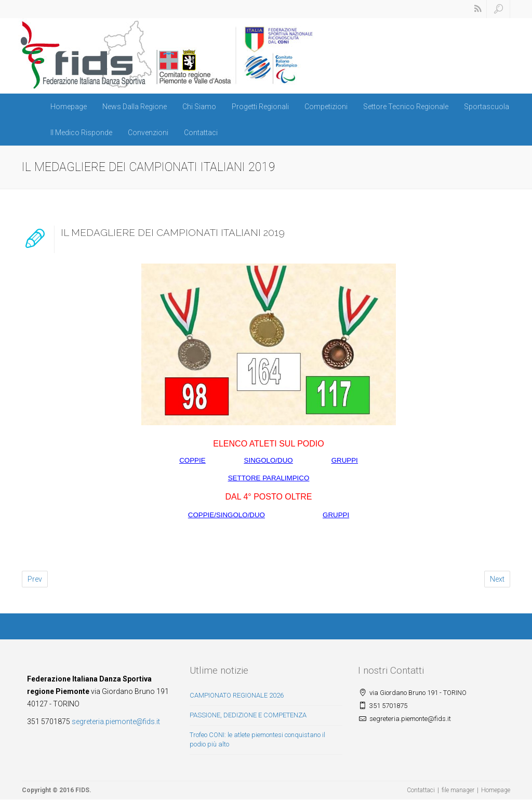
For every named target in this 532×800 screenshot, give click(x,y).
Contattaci (201, 133)
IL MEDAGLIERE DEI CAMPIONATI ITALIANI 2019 (173, 232)
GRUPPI (345, 460)
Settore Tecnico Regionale (406, 107)
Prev (35, 579)
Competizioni (326, 107)
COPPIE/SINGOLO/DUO (227, 515)
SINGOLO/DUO (269, 460)
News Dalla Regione (135, 107)
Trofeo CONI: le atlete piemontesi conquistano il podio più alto (257, 740)
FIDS (82, 790)
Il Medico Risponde (81, 133)
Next (497, 579)
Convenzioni (148, 133)
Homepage (69, 107)
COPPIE (192, 460)
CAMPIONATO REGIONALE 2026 (237, 695)
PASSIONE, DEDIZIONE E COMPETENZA (248, 715)
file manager (458, 790)
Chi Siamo (199, 107)
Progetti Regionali (260, 107)
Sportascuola (487, 107)
